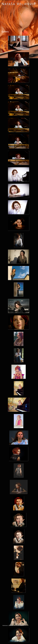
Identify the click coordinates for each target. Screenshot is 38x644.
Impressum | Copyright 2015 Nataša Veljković (13, 625)
